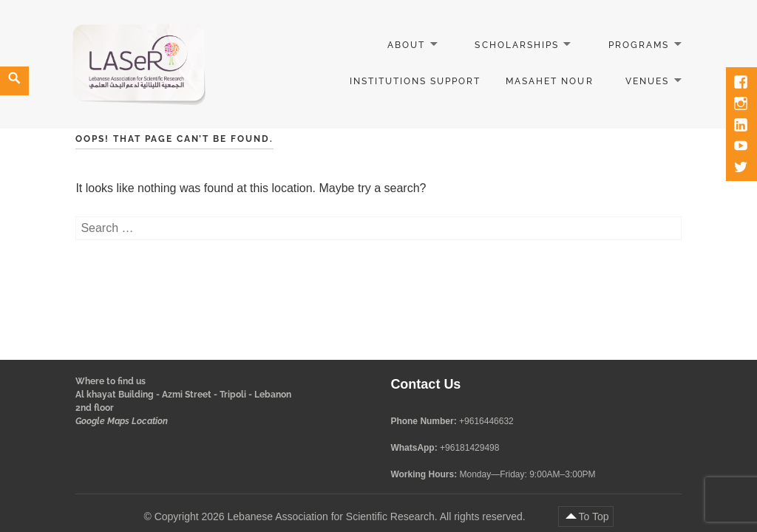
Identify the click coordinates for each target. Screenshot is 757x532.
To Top (594, 516)
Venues (647, 81)
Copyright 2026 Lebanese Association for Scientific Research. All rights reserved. (342, 516)
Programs (639, 45)
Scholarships (516, 45)
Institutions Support (415, 81)
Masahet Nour (549, 81)
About (406, 45)
